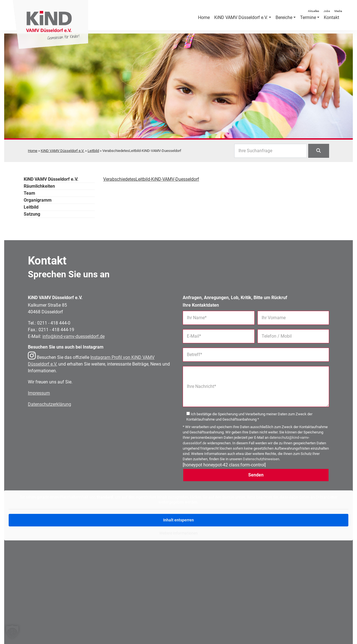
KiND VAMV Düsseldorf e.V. (62, 151)
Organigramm (38, 200)
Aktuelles (313, 13)
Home (33, 151)
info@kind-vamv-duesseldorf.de (73, 336)
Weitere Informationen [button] (178, 533)
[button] (12, 632)
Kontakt (331, 19)
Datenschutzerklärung (50, 404)
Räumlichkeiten (39, 186)
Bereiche (284, 19)
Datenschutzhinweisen (261, 459)
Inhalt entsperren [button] (178, 520)
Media (338, 13)
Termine (308, 19)
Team (29, 193)
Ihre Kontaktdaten (201, 305)
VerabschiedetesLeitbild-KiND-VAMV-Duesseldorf (151, 179)
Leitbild (93, 151)
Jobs (327, 13)
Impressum (39, 393)
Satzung (32, 214)
